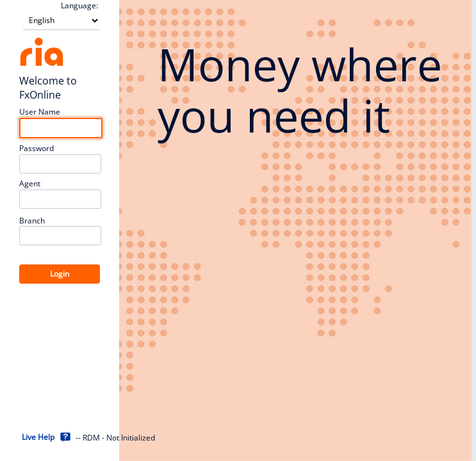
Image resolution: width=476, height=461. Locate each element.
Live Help (38, 437)
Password (37, 149)
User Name (40, 112)
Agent (30, 184)
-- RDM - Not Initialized (115, 438)
